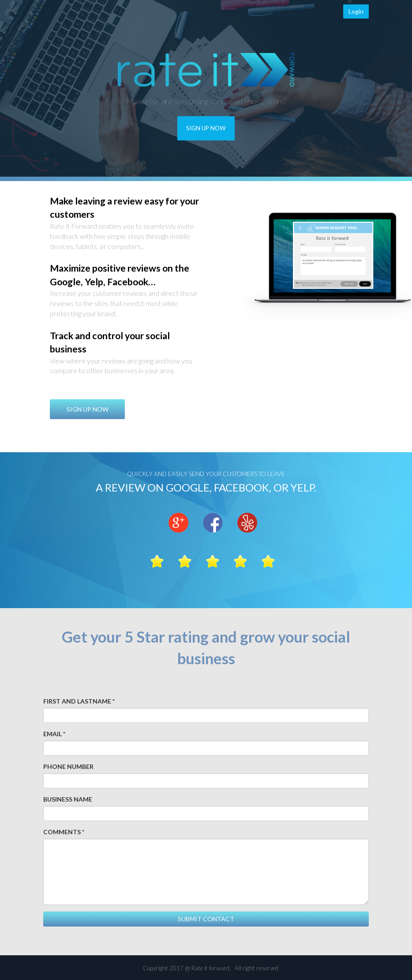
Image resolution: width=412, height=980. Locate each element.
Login (356, 11)
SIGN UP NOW (206, 128)
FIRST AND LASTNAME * (79, 701)
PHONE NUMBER (68, 766)
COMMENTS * (64, 832)
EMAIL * (54, 734)
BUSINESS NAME (68, 799)
